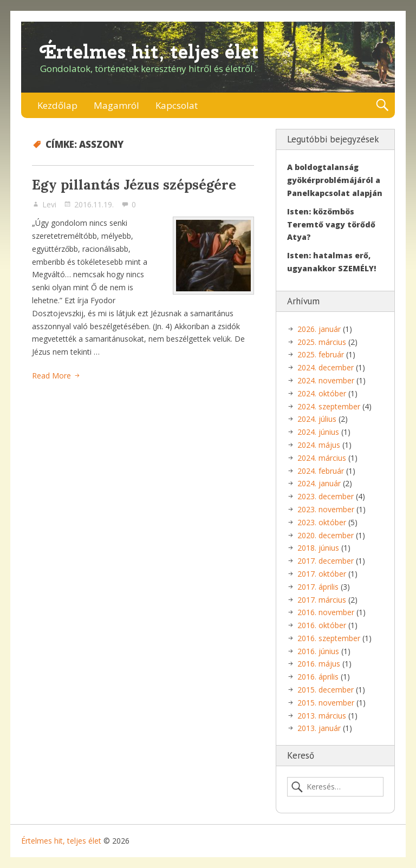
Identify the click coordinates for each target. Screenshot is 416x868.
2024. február (321, 471)
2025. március (322, 342)
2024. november (326, 380)
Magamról (116, 105)
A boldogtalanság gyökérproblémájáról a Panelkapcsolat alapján (335, 180)
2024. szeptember (329, 406)
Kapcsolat (177, 105)
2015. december (326, 690)
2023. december (326, 496)
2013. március (322, 716)
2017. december (326, 561)
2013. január (319, 728)
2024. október (322, 393)
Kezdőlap (57, 105)
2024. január (319, 483)
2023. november (326, 509)
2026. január (319, 329)
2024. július (317, 419)
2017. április (318, 587)
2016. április (318, 677)
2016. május (319, 664)
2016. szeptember (329, 638)
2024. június (318, 432)
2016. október (322, 625)
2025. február (321, 354)
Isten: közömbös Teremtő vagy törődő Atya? (331, 224)
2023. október (322, 522)
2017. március (322, 600)
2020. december (326, 535)
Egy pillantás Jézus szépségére (134, 185)
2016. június (318, 651)
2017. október (322, 574)
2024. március (322, 458)
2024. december (326, 367)
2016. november (326, 612)
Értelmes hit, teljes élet (149, 52)
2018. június (318, 548)
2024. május (319, 445)
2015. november (326, 703)
